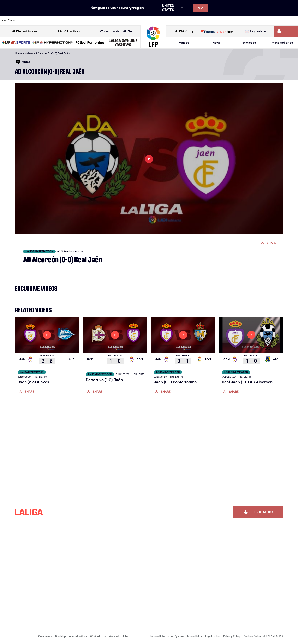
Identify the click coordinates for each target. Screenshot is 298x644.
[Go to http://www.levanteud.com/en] (138, 21)
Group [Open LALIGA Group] (184, 31)
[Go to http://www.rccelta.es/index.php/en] (167, 21)
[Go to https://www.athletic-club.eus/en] (26, 21)
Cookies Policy (252, 636)
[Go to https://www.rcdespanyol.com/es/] (181, 21)
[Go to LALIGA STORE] (217, 31)
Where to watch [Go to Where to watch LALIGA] (116, 31)
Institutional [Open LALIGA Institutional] (24, 31)
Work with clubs (118, 636)
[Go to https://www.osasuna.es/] (54, 21)
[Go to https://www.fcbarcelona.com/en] (96, 21)
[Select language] (257, 31)
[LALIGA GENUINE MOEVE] (123, 43)
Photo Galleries (282, 43)
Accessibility (194, 636)
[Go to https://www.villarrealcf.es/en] (293, 21)
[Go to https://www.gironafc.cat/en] (124, 21)
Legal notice (213, 636)
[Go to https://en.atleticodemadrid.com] (40, 21)
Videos (184, 43)
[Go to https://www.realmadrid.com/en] (223, 21)
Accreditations (78, 636)
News (216, 43)
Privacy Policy (232, 636)
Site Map (61, 636)
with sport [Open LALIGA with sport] (71, 31)
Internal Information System (167, 636)
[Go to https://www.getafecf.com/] (110, 21)
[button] (16, 43)
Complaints (45, 636)
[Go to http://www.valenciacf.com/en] (279, 21)
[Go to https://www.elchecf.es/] (82, 21)
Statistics (249, 43)
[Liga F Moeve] (90, 43)
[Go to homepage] (153, 47)
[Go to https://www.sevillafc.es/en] (265, 21)
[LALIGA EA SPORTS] (16, 43)
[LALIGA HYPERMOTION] (53, 43)
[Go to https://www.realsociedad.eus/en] (251, 21)
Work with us (98, 636)
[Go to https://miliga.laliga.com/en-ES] (286, 31)
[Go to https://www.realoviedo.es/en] (237, 21)
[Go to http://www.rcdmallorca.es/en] (195, 21)
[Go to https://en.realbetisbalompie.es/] (209, 21)
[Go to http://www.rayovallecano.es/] (152, 21)
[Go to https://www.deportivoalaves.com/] (68, 21)
